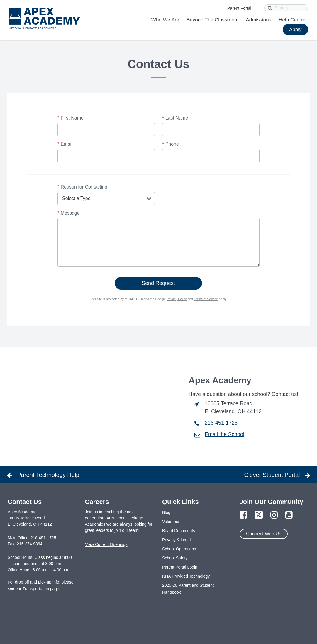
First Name (71, 118)
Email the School (224, 434)
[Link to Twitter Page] (259, 515)
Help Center (292, 20)
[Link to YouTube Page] (289, 515)
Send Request (158, 283)
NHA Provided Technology (186, 576)
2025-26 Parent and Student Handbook (188, 589)
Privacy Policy (177, 299)
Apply (295, 30)
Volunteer (171, 522)
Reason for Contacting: (83, 187)
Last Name (175, 118)
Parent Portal (239, 8)
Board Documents (179, 531)
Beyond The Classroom (212, 20)
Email (65, 144)
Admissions (258, 20)
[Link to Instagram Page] (274, 515)
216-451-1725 (221, 423)
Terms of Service (206, 299)
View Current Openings (106, 544)
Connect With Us (264, 534)
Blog (166, 512)
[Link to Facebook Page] (243, 515)
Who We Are (165, 20)
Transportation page (41, 589)
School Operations (179, 549)
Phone (171, 144)
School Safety (175, 558)
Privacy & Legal (176, 540)
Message (69, 213)
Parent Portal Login (180, 567)
